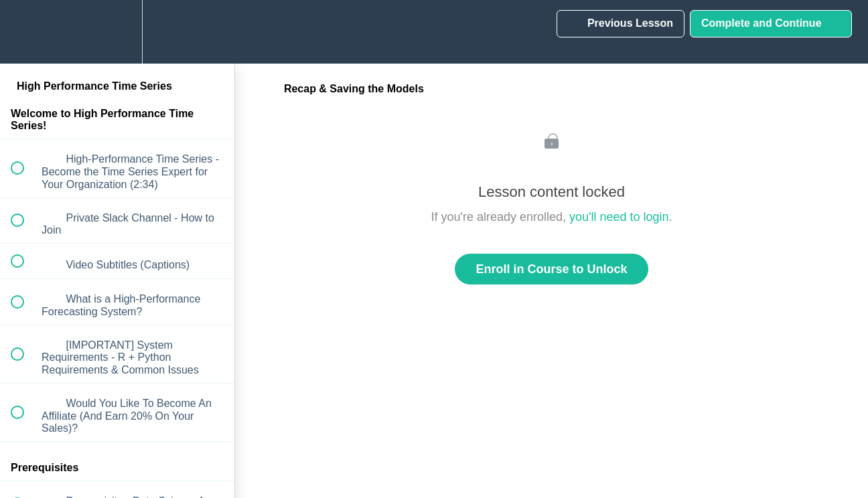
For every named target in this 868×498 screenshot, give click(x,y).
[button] (25, 32)
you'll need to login (619, 217)
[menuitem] (117, 32)
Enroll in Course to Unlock (551, 269)
